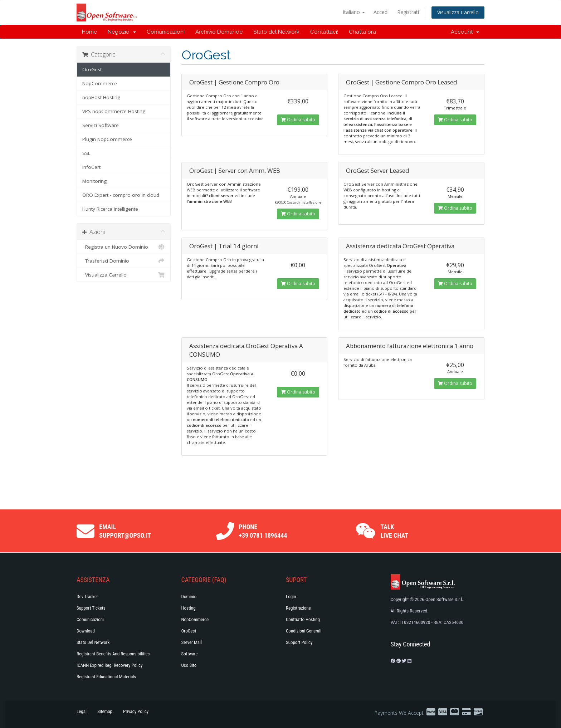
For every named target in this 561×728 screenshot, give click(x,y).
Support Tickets (91, 608)
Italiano (354, 12)
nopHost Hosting (101, 97)
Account (465, 32)
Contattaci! (324, 32)
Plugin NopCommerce (107, 139)
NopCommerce (100, 83)
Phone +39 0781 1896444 (263, 531)
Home (89, 32)
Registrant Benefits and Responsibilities (113, 654)
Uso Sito (189, 665)
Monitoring (94, 181)
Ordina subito (298, 120)
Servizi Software (101, 125)
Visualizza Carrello (458, 12)
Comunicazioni (166, 32)
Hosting (189, 608)
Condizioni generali (304, 631)
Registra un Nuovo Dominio (124, 247)
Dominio (189, 597)
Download (86, 631)
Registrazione (298, 608)
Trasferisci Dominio (124, 261)
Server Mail (192, 642)
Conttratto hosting (303, 619)
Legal (82, 711)
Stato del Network (276, 32)
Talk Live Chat (394, 531)
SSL (86, 153)
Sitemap (105, 711)
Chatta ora (362, 32)
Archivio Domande (219, 32)
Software (190, 654)
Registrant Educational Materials (106, 677)
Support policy (299, 642)
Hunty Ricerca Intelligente (110, 209)
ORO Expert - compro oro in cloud (121, 195)
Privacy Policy (136, 711)
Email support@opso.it (125, 531)
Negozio (122, 32)
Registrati (408, 12)
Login (291, 597)
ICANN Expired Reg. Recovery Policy (109, 665)
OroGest (92, 69)
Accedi (381, 12)
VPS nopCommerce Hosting (114, 111)
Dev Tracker (87, 597)
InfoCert (91, 167)
